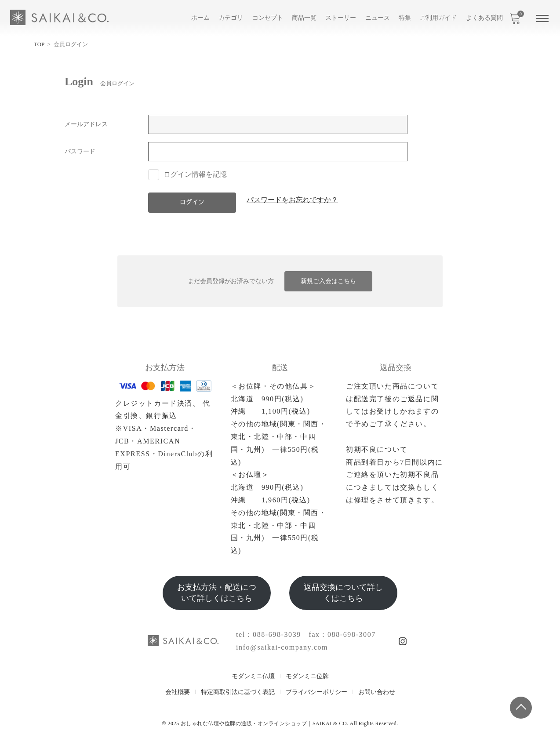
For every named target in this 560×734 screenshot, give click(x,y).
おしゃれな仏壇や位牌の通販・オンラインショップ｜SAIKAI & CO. (265, 723)
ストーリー (341, 18)
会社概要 (178, 692)
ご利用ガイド (438, 18)
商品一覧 (304, 18)
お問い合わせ (377, 692)
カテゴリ (231, 18)
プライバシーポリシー (316, 692)
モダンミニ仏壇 (253, 676)
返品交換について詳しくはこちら (343, 593)
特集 (405, 18)
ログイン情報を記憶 (187, 174)
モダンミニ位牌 (307, 676)
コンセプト (268, 18)
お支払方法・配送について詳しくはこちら (217, 593)
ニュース (378, 18)
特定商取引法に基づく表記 (238, 692)
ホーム (200, 18)
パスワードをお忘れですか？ (292, 200)
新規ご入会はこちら (328, 281)
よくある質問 (484, 18)
